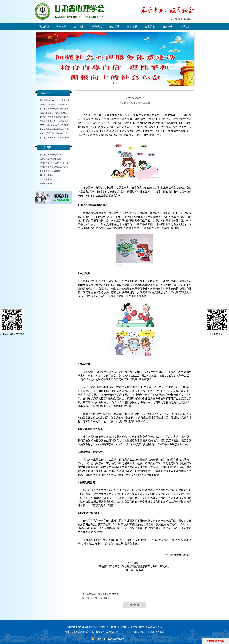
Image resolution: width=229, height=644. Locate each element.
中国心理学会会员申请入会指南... (54, 167)
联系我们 (185, 27)
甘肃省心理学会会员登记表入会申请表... (53, 109)
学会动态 (97, 27)
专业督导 (132, 27)
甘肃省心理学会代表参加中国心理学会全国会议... (53, 117)
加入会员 (167, 27)
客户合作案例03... (47, 175)
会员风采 (150, 27)
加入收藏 (175, 19)
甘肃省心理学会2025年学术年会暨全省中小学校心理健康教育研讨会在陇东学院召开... (53, 138)
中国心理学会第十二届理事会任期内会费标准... (53, 163)
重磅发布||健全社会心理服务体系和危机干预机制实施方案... (53, 105)
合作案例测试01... (47, 184)
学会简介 (62, 27)
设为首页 (188, 19)
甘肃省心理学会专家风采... (51, 171)
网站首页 (44, 27)
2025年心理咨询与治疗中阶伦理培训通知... (53, 126)
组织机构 (79, 27)
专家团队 (114, 27)
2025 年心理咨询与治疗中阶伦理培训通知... (53, 134)
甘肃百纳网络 (144, 632)
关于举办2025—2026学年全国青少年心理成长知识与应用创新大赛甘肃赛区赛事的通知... (53, 101)
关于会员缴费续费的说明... (51, 159)
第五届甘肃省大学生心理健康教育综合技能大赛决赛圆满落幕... (53, 122)
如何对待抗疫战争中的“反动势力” (103, 594)
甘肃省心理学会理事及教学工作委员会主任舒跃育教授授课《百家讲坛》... (53, 130)
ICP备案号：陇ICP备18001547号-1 (144, 627)
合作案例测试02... (47, 179)
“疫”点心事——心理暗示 (99, 598)
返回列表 (135, 605)
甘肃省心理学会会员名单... (51, 155)
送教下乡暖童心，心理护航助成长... (52, 113)
